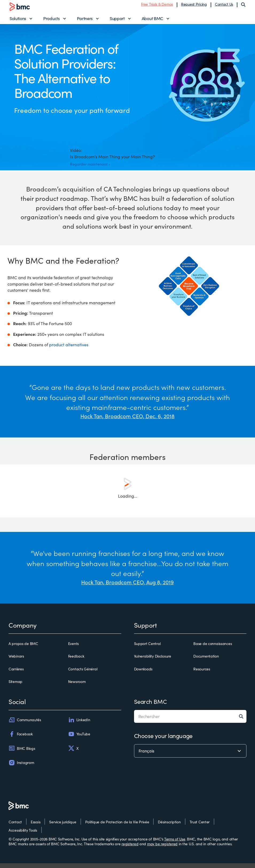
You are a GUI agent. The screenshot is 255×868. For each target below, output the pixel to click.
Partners (85, 20)
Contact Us (224, 6)
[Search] (243, 6)
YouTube (79, 739)
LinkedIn (79, 725)
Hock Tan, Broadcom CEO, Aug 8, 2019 (127, 587)
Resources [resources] (202, 674)
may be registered (162, 849)
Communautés (25, 725)
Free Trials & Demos (157, 6)
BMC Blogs (22, 753)
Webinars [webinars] (16, 661)
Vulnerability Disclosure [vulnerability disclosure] (153, 661)
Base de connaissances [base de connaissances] (213, 648)
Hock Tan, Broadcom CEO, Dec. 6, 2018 (127, 421)
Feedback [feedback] (76, 661)
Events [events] (73, 648)
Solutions (18, 20)
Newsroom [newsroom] (77, 686)
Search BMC (150, 706)
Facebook (21, 739)
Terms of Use (175, 844)
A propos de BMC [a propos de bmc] (23, 648)
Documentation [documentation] (206, 661)
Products (51, 20)
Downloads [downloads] (143, 674)
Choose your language (163, 740)
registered (130, 849)
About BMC (152, 20)
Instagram (21, 767)
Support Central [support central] (147, 648)
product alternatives (69, 349)
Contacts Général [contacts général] (83, 674)
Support (117, 20)
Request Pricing (194, 6)
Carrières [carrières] (16, 674)
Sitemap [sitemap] (15, 686)
